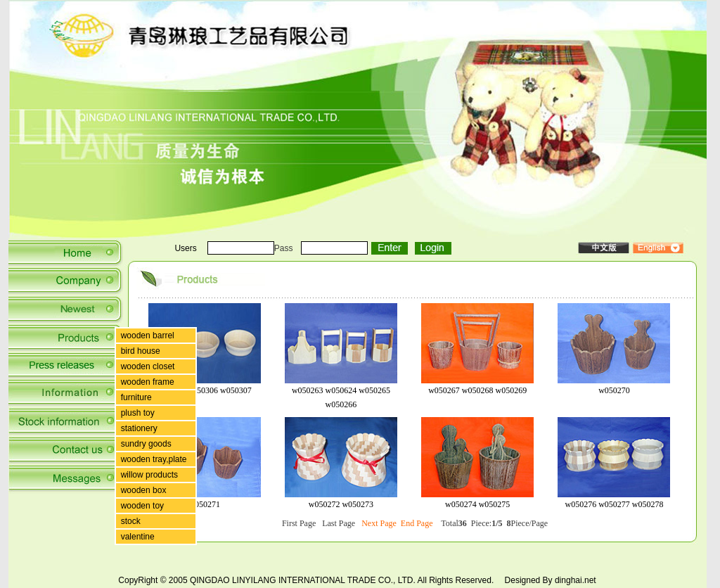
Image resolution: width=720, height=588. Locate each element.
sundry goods (146, 444)
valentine (138, 537)
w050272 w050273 (341, 504)
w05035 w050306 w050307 (205, 390)
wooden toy (142, 506)
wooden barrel (148, 335)
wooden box (144, 490)
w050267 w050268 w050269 (477, 390)
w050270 (614, 390)
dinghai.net (576, 580)
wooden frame (148, 382)
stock (131, 521)
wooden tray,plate (154, 459)
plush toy (138, 413)
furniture (136, 397)
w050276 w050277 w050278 (614, 504)
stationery (139, 428)
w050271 (204, 504)
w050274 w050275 (477, 504)
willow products (149, 475)
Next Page (379, 523)
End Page (417, 523)
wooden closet (148, 366)
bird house (141, 351)
